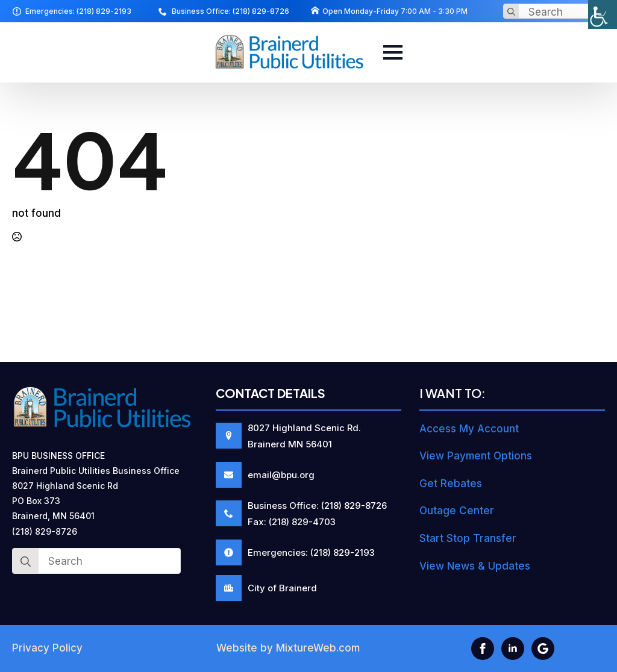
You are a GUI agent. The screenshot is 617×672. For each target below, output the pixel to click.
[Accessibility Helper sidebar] (603, 14)
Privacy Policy (47, 648)
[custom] (543, 649)
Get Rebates (451, 484)
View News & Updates (475, 566)
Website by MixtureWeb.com (288, 648)
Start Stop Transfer (468, 538)
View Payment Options (476, 456)
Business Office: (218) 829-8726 (230, 11)
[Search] (511, 12)
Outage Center (457, 511)
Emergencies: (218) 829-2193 (78, 11)
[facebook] (483, 649)
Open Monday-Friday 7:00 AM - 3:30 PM (395, 11)
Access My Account (469, 429)
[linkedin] (513, 649)
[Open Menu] (393, 52)
